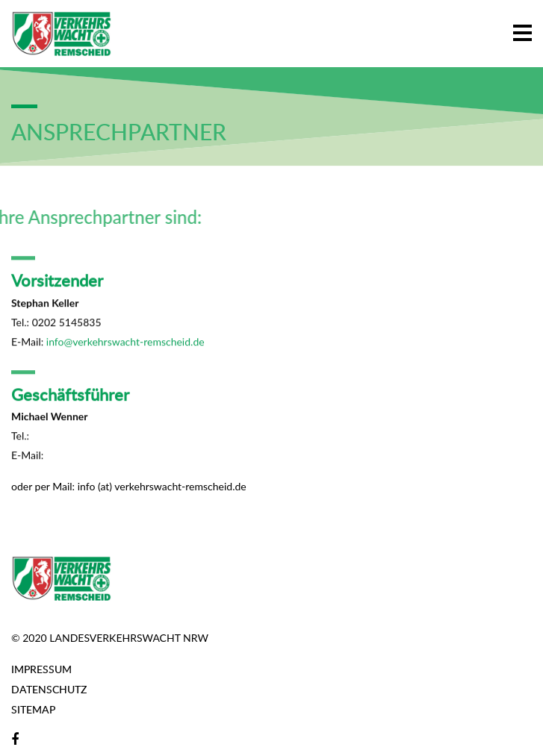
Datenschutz (49, 689)
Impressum (41, 669)
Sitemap (33, 709)
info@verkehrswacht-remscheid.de (125, 343)
